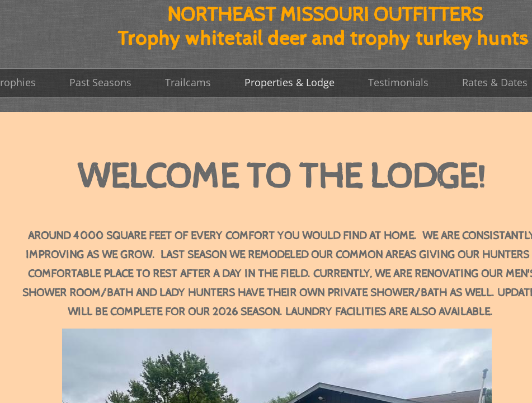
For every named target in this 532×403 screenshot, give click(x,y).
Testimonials (398, 82)
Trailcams (188, 82)
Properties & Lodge (289, 82)
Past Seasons (100, 82)
